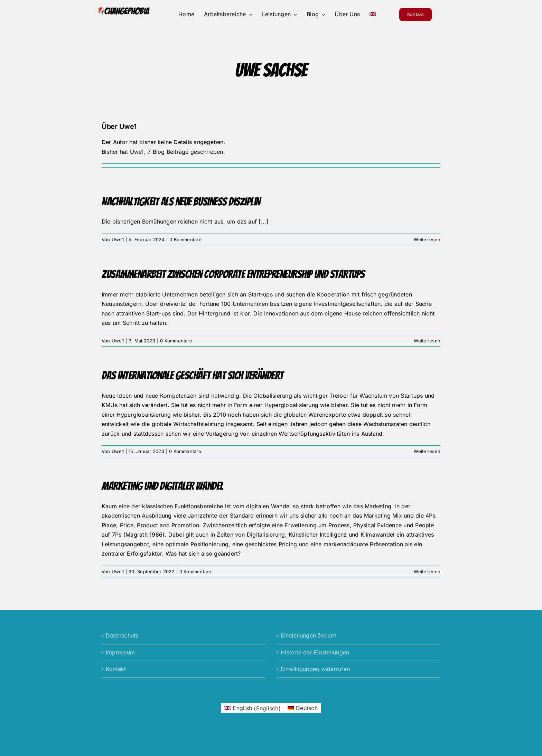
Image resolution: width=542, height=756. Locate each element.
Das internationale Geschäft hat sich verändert (193, 376)
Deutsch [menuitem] (307, 708)
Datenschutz (122, 635)
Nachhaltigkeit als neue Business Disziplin (181, 202)
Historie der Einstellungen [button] (315, 652)
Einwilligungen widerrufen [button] (315, 669)
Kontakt (116, 669)
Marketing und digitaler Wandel (162, 486)
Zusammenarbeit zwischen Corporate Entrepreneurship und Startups (233, 274)
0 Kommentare (185, 239)
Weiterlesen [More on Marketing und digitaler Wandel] (427, 571)
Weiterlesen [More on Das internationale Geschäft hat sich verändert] (427, 451)
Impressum (120, 652)
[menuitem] (373, 15)
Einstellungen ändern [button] (309, 635)
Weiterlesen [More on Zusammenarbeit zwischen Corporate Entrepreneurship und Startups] (427, 341)
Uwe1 (118, 239)
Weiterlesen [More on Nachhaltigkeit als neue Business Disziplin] (427, 239)
